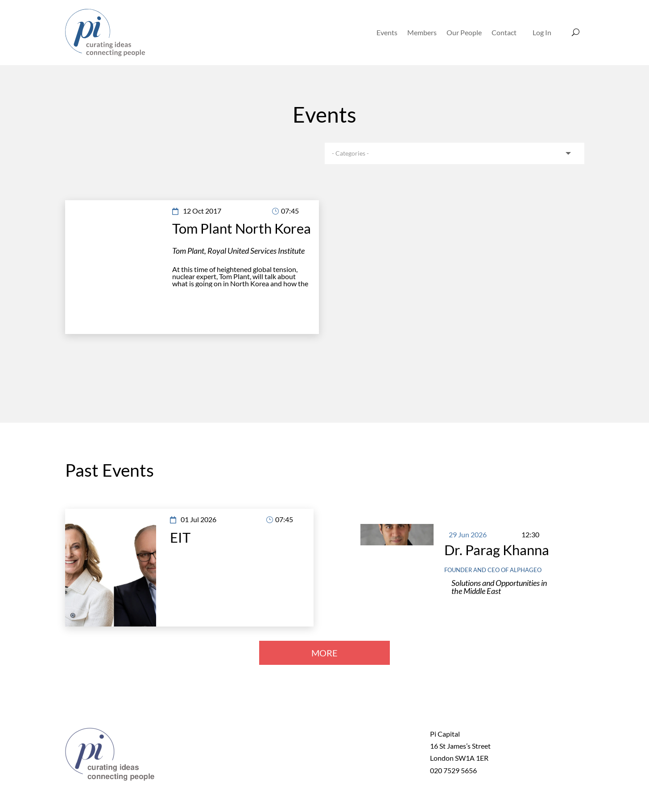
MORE (324, 653)
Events (387, 32)
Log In (542, 32)
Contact (504, 32)
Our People (464, 32)
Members (422, 32)
